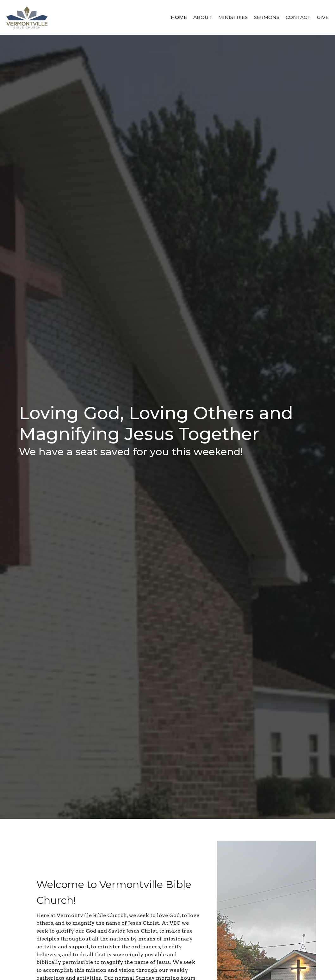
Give (323, 17)
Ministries (233, 17)
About (203, 17)
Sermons (267, 17)
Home (179, 17)
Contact (298, 17)
